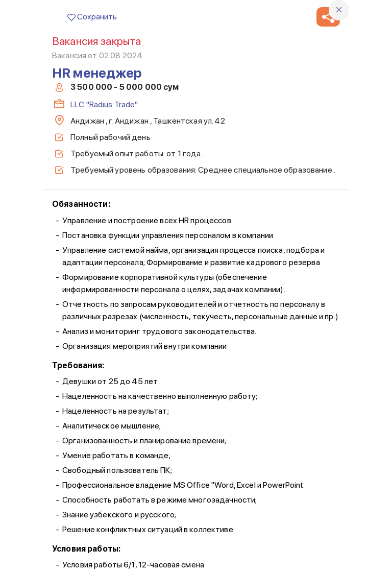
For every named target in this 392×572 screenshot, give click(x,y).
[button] (328, 17)
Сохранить (92, 17)
